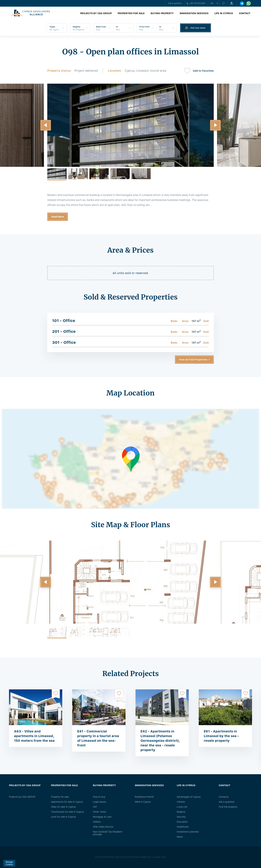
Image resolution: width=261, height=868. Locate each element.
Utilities (97, 822)
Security (181, 817)
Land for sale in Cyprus (63, 817)
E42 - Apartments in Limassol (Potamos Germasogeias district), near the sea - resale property (160, 741)
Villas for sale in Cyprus (63, 807)
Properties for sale (131, 13)
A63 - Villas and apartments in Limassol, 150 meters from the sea (34, 736)
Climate (181, 802)
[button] (46, 125)
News (180, 837)
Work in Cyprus (143, 802)
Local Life (182, 807)
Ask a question (175, 3)
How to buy (99, 797)
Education (182, 822)
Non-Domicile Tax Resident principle (108, 833)
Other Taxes (99, 812)
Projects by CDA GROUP (96, 13)
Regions (181, 812)
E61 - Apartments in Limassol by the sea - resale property (221, 736)
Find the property (228, 807)
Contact (245, 13)
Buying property (162, 13)
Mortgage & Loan (102, 817)
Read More (58, 217)
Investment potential (188, 832)
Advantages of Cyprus (189, 797)
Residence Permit (144, 797)
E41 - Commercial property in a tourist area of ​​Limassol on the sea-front (98, 738)
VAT (95, 807)
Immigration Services (194, 13)
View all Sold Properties (193, 360)
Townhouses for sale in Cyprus (67, 812)
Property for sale (60, 797)
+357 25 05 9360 (196, 3)
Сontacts (224, 797)
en (212, 3)
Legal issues (99, 802)
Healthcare (183, 827)
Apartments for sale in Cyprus (67, 802)
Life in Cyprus (224, 13)
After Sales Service (103, 827)
